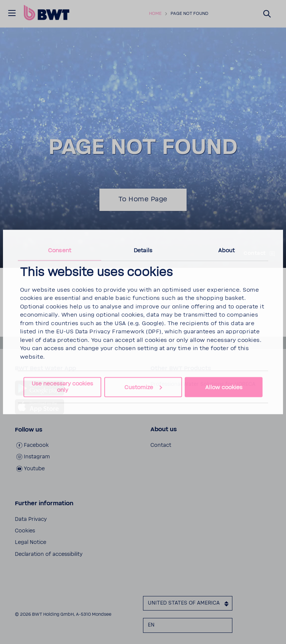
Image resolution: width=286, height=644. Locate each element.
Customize (143, 387)
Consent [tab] (60, 250)
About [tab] (227, 250)
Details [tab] (143, 250)
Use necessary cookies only (62, 387)
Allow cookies (224, 387)
